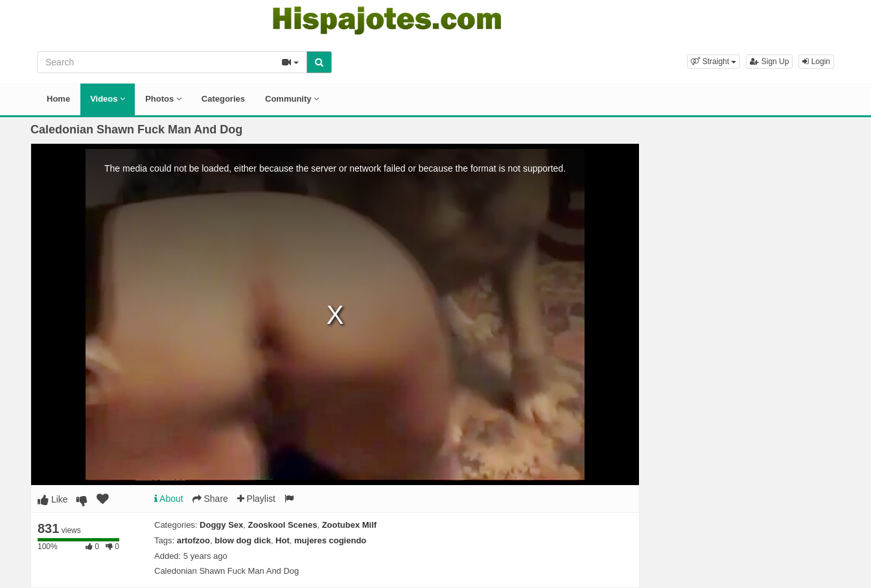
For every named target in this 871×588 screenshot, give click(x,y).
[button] (714, 62)
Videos (108, 99)
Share (210, 499)
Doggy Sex (221, 525)
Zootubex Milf (350, 525)
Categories (223, 99)
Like (53, 499)
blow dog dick (243, 540)
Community (292, 99)
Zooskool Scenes (283, 525)
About (169, 499)
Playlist (256, 499)
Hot (283, 540)
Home (58, 99)
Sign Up (769, 62)
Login (816, 62)
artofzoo (193, 540)
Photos (163, 99)
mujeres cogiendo (330, 540)
